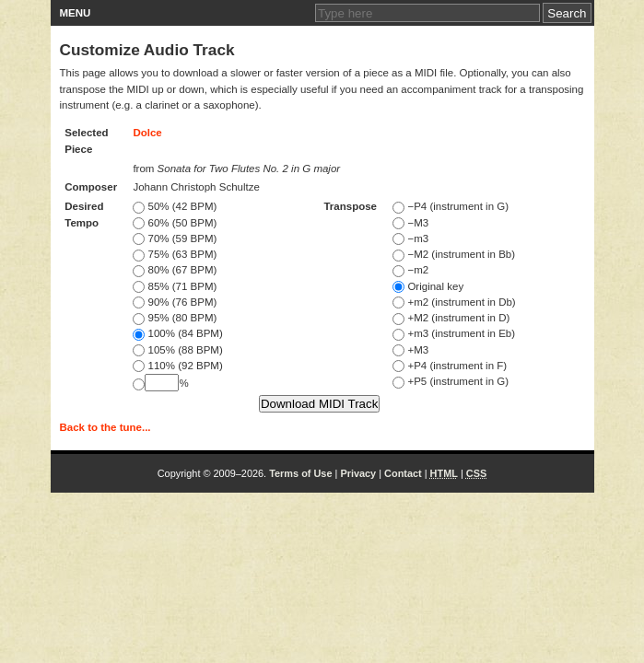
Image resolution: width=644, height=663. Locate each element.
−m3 (410, 238)
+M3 (410, 350)
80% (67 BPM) (175, 270)
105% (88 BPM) (177, 350)
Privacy (358, 473)
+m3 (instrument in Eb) (454, 333)
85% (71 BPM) (175, 286)
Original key (428, 286)
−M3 (410, 223)
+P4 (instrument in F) (450, 366)
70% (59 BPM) (175, 238)
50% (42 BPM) (175, 206)
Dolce (147, 133)
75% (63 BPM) (175, 254)
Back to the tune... (105, 427)
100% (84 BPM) (177, 333)
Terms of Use (300, 473)
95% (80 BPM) (175, 318)
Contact (403, 473)
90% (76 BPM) (175, 302)
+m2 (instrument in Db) (454, 302)
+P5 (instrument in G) (451, 381)
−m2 (410, 270)
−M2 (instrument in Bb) (454, 254)
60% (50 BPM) (175, 223)
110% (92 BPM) (177, 366)
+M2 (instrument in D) (451, 318)
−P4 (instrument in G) (451, 206)
